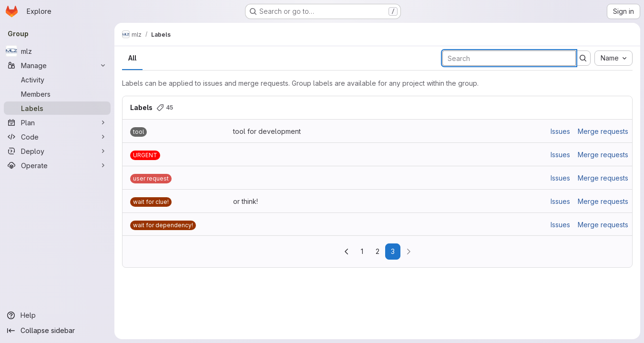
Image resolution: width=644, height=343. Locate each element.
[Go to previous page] (347, 252)
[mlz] (57, 51)
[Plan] (57, 122)
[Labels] (57, 108)
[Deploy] (57, 151)
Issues (560, 131)
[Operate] (57, 165)
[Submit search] (583, 58)
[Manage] (57, 65)
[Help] (57, 315)
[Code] (57, 137)
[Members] (57, 94)
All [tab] (132, 58)
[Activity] (57, 80)
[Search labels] (509, 58)
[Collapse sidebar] (57, 331)
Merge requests (603, 131)
